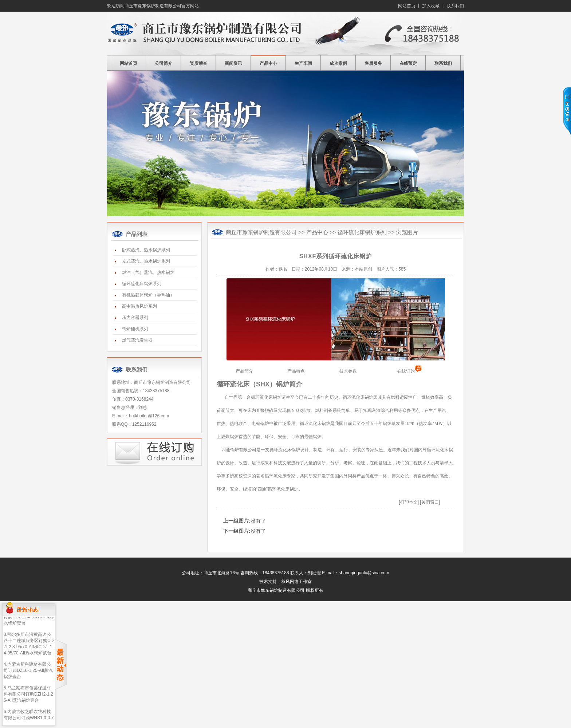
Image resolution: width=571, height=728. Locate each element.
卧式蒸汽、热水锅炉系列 (146, 250)
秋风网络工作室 (296, 582)
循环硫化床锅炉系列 (142, 284)
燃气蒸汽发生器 (137, 340)
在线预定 (408, 63)
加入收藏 (431, 6)
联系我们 (455, 6)
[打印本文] (409, 502)
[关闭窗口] (430, 502)
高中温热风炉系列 (139, 306)
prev (114, 150)
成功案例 (338, 63)
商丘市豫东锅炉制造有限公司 (285, 34)
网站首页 (407, 6)
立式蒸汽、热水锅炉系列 (146, 261)
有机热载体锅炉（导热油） (148, 295)
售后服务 (373, 63)
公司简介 (164, 63)
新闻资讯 (233, 63)
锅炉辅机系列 (135, 329)
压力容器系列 (135, 318)
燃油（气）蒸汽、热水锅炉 (148, 272)
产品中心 (268, 63)
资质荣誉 (198, 63)
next (457, 150)
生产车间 (303, 63)
